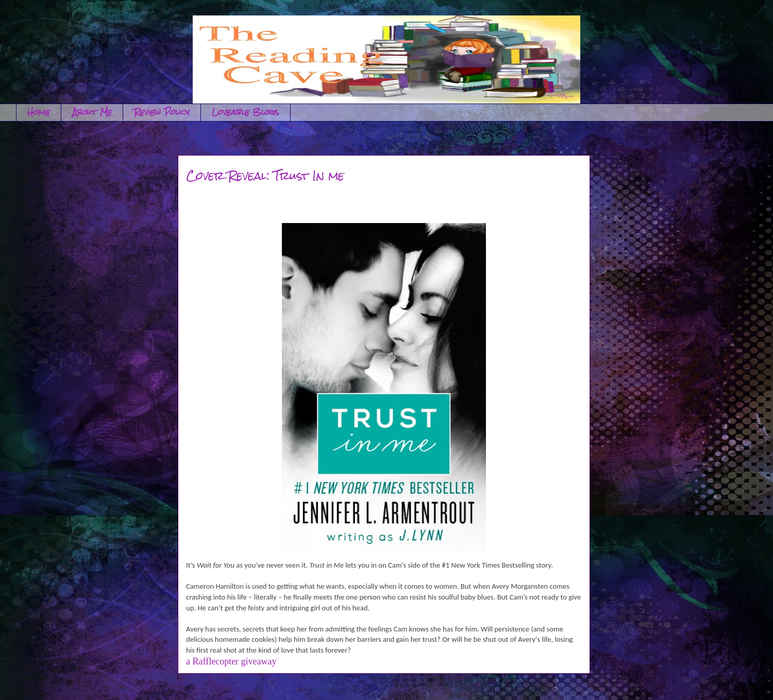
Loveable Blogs (246, 112)
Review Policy (162, 112)
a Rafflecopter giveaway (231, 661)
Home (39, 112)
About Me (92, 112)
